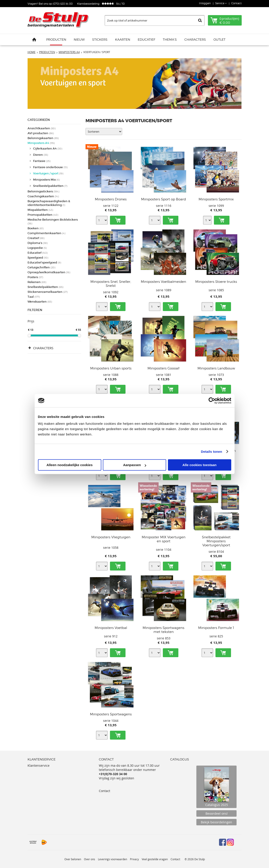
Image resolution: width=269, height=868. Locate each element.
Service (220, 3)
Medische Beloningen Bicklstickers (53, 221)
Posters (35, 277)
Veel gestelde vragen (155, 859)
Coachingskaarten (43, 196)
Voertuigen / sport (48, 173)
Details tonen (212, 452)
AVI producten (41, 133)
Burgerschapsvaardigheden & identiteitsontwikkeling (49, 203)
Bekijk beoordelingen (216, 822)
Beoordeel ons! (217, 813)
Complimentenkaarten (46, 233)
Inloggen (205, 3)
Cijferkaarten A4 (48, 149)
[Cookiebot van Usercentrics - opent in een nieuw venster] (212, 401)
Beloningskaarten (43, 138)
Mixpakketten (40, 210)
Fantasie (42, 161)
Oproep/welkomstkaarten (49, 272)
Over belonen (73, 859)
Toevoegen (118, 220)
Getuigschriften (41, 267)
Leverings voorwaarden (113, 859)
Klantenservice (39, 765)
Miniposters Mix (46, 180)
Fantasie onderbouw (50, 167)
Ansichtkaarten (42, 128)
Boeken (36, 228)
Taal (34, 297)
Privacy (134, 859)
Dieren (41, 155)
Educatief (38, 253)
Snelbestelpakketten (50, 186)
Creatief (36, 238)
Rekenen (37, 282)
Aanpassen (135, 465)
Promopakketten (43, 215)
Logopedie (37, 248)
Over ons (90, 859)
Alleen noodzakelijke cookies (70, 465)
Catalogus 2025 (216, 787)
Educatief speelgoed (44, 262)
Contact (236, 3)
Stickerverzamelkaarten (48, 292)
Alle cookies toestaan (199, 465)
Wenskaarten (40, 302)
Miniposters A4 (41, 143)
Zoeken (200, 20)
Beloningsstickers (43, 191)
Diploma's (38, 243)
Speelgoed (38, 258)
